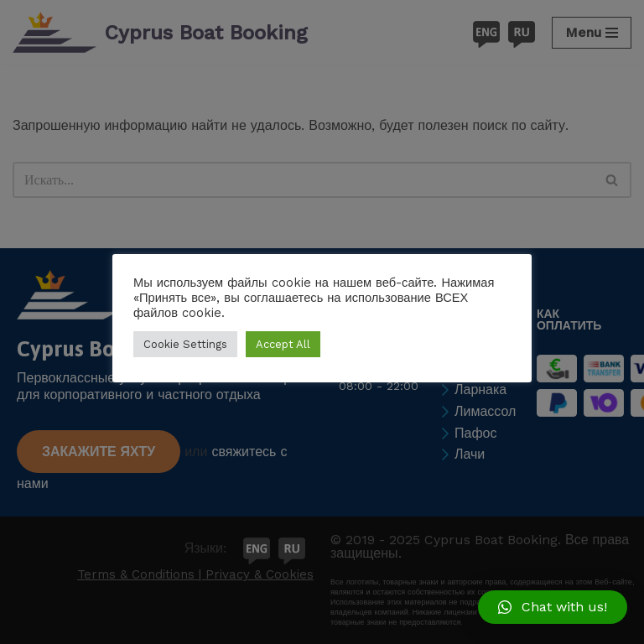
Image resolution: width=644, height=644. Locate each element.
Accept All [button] (283, 344)
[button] (553, 607)
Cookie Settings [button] (185, 344)
